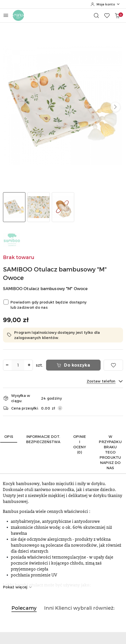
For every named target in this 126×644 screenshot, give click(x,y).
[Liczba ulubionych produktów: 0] (107, 15)
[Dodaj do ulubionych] (113, 365)
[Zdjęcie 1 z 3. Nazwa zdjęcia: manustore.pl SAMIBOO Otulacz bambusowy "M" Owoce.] (14, 207)
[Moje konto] (105, 4)
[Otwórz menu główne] (6, 15)
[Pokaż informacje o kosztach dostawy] (60, 408)
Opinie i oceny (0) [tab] (80, 444)
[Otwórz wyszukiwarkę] (96, 15)
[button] (115, 107)
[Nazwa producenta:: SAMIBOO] (12, 239)
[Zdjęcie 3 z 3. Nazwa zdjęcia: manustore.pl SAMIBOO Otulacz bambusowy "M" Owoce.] (63, 207)
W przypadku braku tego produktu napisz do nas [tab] (110, 452)
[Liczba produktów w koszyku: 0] (117, 15)
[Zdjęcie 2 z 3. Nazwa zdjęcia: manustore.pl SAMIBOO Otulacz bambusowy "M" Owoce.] (39, 207)
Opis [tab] (9, 436)
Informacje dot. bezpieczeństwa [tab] (43, 439)
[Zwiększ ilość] (29, 365)
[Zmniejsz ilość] (7, 365)
